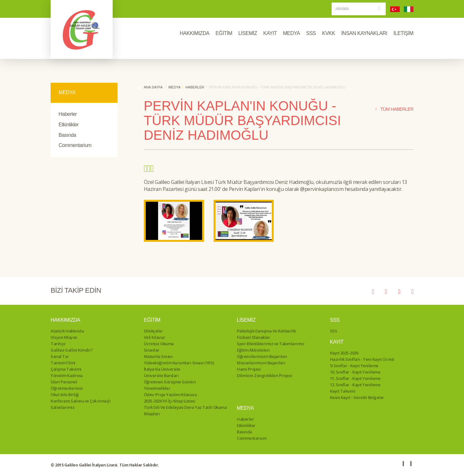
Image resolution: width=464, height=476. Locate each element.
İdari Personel (64, 382)
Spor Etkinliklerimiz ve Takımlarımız (271, 344)
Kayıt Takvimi (343, 391)
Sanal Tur (60, 356)
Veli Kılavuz (155, 337)
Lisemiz (246, 320)
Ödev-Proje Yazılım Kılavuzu (170, 395)
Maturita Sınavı (158, 356)
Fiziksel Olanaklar (253, 337)
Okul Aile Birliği (65, 395)
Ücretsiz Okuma (159, 344)
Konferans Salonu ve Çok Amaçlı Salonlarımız (81, 404)
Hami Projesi (249, 369)
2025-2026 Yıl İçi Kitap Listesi (170, 401)
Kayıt (337, 342)
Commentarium (75, 145)
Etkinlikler (69, 125)
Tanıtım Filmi (63, 363)
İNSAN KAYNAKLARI (364, 33)
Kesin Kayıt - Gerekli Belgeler (357, 397)
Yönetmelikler (157, 388)
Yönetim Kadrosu (67, 375)
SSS (311, 33)
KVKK (329, 33)
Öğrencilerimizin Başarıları (262, 356)
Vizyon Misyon (64, 337)
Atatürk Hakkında (67, 331)
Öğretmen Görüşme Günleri (170, 382)
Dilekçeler (153, 331)
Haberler (68, 114)
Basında (67, 135)
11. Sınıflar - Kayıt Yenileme (355, 378)
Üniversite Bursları (161, 375)
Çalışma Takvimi (66, 369)
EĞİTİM (224, 33)
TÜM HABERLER (394, 109)
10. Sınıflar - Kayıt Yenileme (355, 372)
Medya (174, 87)
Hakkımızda (65, 320)
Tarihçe (58, 344)
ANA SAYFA (153, 87)
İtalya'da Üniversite (162, 369)
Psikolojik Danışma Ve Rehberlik (266, 331)
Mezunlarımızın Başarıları (261, 363)
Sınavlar (152, 350)
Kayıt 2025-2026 (344, 353)
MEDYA (291, 33)
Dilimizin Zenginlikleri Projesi (264, 375)
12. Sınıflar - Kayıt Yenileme (355, 385)
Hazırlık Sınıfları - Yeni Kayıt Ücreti (362, 359)
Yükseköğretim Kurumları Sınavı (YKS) (179, 363)
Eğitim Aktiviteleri (253, 350)
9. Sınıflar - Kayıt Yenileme (354, 366)
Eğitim (152, 320)
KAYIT (270, 33)
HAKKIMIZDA (195, 33)
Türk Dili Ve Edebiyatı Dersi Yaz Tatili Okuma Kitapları (185, 410)
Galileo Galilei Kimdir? (72, 350)
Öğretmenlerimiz (67, 388)
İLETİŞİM (403, 33)
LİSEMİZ (248, 33)
